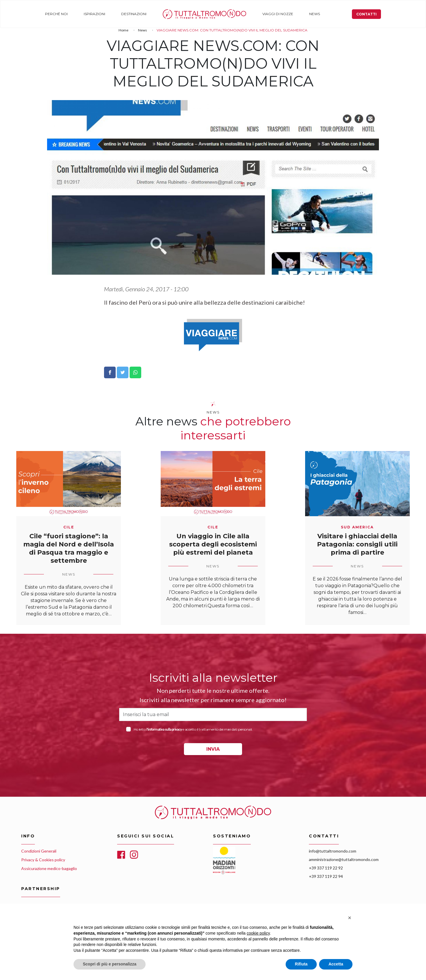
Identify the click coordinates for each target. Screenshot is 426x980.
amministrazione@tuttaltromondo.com (344, 859)
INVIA (213, 749)
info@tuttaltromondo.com (333, 851)
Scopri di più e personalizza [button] (110, 964)
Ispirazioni (93, 14)
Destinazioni (132, 14)
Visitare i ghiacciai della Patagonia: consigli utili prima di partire (357, 544)
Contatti (367, 14)
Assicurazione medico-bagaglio (49, 868)
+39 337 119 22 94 (326, 876)
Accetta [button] (336, 964)
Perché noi (56, 14)
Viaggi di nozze (274, 14)
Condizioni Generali (39, 851)
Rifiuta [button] (301, 964)
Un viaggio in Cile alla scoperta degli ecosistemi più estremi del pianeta (213, 544)
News (310, 14)
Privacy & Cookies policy (43, 860)
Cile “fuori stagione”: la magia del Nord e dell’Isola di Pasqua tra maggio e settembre (69, 548)
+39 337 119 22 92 (326, 868)
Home (165, 14)
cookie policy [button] (258, 933)
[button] (350, 918)
